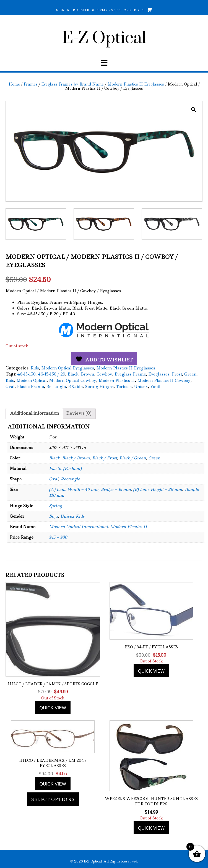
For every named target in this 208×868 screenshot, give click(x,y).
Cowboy (104, 374)
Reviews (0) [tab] (79, 413)
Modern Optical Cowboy (73, 380)
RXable (75, 387)
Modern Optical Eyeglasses (68, 368)
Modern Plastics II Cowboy (164, 380)
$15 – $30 (58, 537)
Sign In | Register (73, 10)
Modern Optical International (78, 527)
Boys (54, 516)
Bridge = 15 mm (116, 490)
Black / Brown (76, 458)
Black (73, 374)
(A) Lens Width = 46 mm (74, 490)
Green (190, 374)
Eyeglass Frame (130, 374)
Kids (35, 368)
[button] (194, 110)
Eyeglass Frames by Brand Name (72, 84)
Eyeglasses (159, 374)
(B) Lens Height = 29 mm (158, 490)
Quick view (53, 708)
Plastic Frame (30, 387)
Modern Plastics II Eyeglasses (136, 84)
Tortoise (124, 387)
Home (14, 84)
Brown (88, 374)
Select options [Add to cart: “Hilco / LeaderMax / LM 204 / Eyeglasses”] (53, 799)
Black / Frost (105, 458)
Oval (10, 387)
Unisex (141, 387)
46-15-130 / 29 (52, 374)
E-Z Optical (104, 38)
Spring (55, 506)
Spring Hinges (99, 387)
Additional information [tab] (34, 413)
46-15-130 (26, 374)
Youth (156, 387)
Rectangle (56, 387)
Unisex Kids (72, 516)
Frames (31, 84)
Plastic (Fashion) (65, 469)
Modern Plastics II (117, 380)
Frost (177, 374)
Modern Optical (32, 380)
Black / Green (133, 458)
